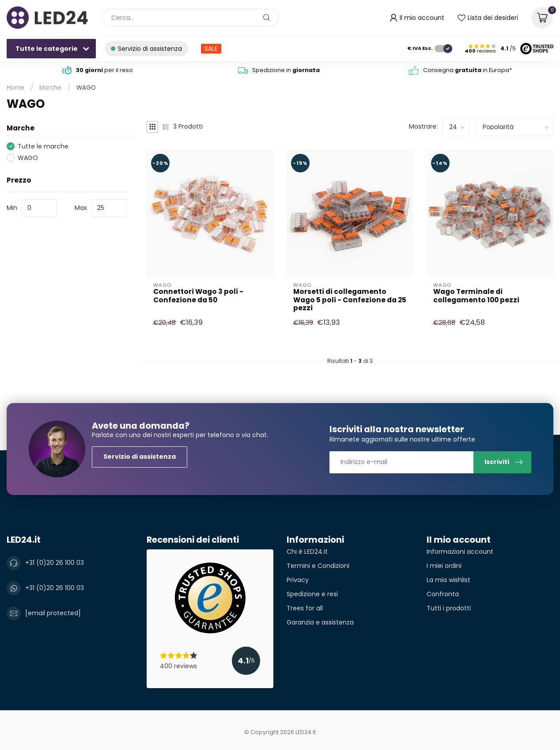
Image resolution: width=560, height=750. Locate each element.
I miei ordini (444, 566)
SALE (211, 49)
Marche (50, 88)
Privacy (298, 580)
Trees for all (305, 608)
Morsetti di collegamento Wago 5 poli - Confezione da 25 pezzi (350, 300)
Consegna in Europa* (467, 70)
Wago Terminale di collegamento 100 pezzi (476, 296)
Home (15, 88)
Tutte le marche (43, 147)
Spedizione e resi (312, 594)
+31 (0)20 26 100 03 (55, 563)
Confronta (443, 594)
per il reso (104, 70)
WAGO (86, 88)
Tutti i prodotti (449, 608)
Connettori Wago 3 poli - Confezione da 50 (198, 296)
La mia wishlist (448, 580)
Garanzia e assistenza (320, 622)
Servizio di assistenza (140, 457)
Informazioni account (460, 552)
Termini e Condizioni (318, 566)
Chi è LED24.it (307, 552)
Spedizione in (286, 70)
